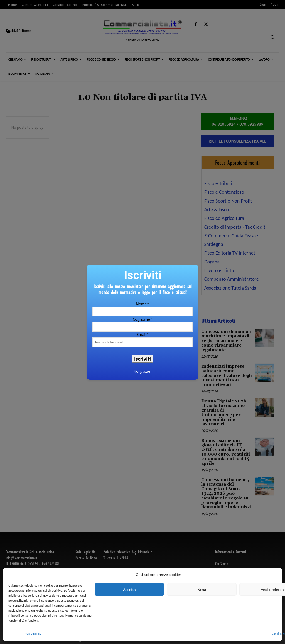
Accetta (129, 590)
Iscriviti (142, 359)
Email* (142, 335)
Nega (202, 590)
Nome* (142, 304)
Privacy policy (32, 634)
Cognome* (142, 319)
